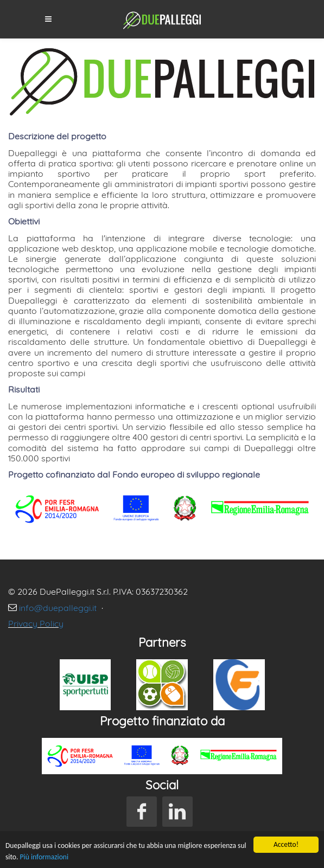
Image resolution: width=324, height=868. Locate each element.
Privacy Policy (36, 623)
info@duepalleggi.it (59, 608)
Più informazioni (45, 857)
